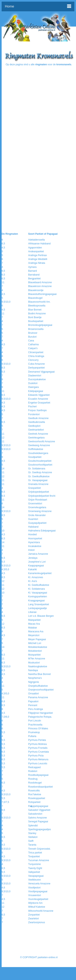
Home (9, 6)
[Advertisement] (38, 105)
